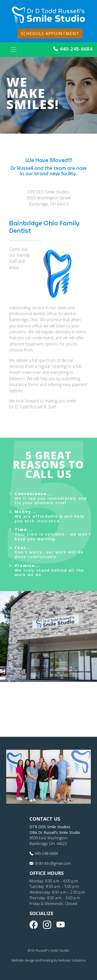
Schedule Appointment (50, 33)
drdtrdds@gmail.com (50, 863)
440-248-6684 (73, 49)
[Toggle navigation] (13, 50)
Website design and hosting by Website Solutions (49, 960)
